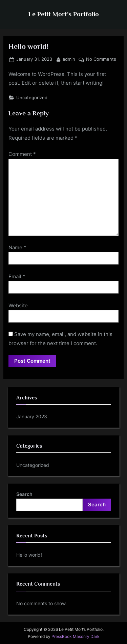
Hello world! (29, 555)
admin (69, 59)
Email (17, 276)
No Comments (101, 59)
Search (24, 494)
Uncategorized (32, 98)
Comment (22, 154)
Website (18, 305)
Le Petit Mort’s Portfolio (64, 14)
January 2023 (32, 416)
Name (17, 247)
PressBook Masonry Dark (76, 636)
